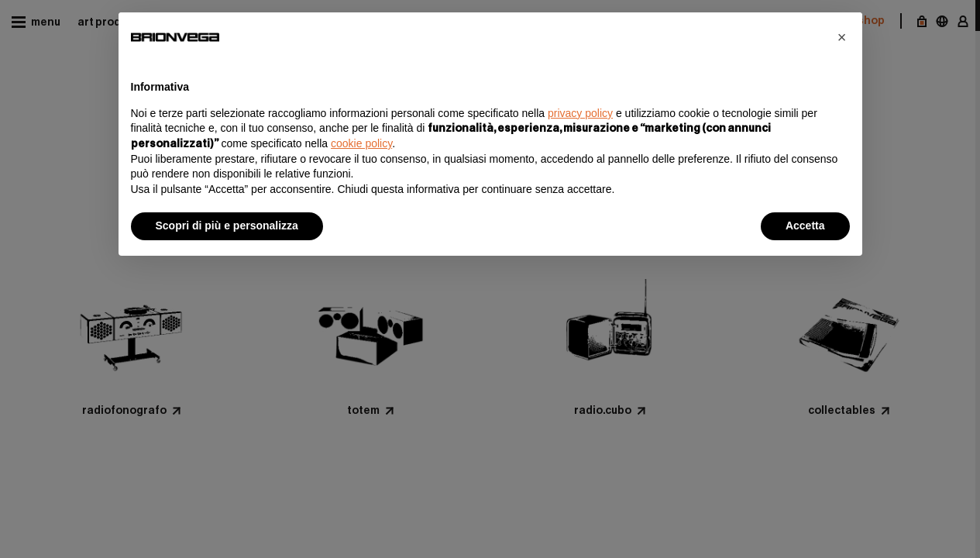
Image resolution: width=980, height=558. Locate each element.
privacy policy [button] (580, 113)
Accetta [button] (805, 226)
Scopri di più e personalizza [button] (227, 226)
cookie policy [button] (361, 143)
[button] (842, 37)
